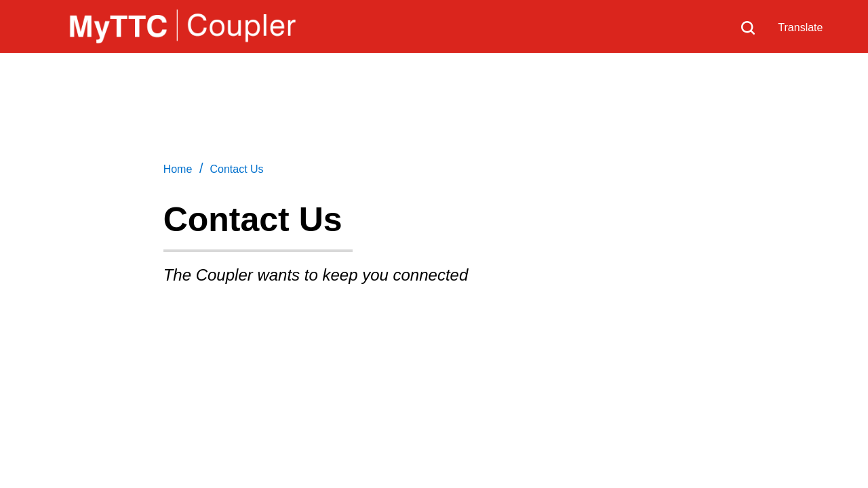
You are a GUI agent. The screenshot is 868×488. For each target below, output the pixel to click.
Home (178, 169)
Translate (800, 27)
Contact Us (236, 169)
